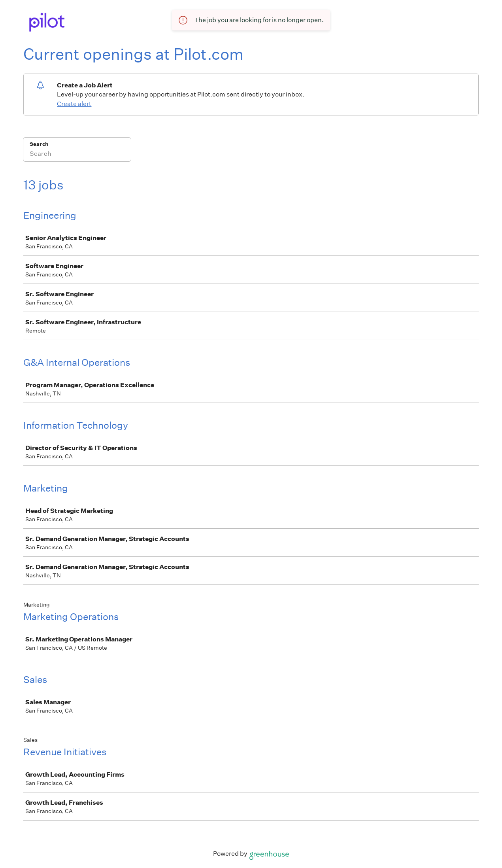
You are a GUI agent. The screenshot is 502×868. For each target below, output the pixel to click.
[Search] (77, 155)
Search (39, 144)
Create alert (74, 104)
